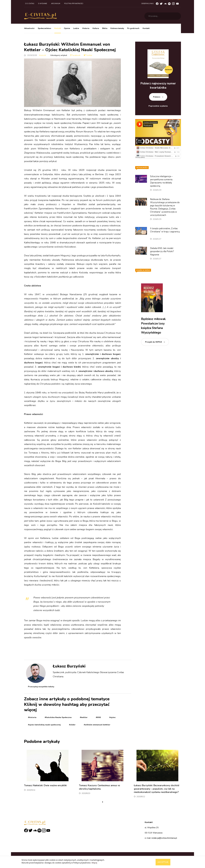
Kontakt (146, 28)
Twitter (88, 55)
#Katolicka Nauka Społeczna (58, 717)
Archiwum (56, 4)
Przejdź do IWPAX (154, 342)
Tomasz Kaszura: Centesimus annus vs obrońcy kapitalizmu (99, 787)
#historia (32, 717)
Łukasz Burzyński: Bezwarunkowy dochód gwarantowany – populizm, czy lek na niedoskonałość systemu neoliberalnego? (156, 789)
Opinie (67, 28)
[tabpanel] (48, 775)
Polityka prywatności (74, 4)
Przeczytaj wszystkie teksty (41, 687)
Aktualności (29, 28)
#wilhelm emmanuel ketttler (97, 725)
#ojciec (112, 717)
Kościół (58, 28)
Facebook (75, 55)
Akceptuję (163, 862)
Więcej (94, 863)
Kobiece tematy (117, 28)
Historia (86, 28)
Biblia (105, 28)
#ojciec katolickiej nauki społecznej (44, 725)
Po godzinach (133, 28)
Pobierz (157, 97)
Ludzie (76, 28)
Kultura (96, 28)
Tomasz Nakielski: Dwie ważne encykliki (45, 785)
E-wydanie (43, 4)
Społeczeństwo (44, 28)
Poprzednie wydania (158, 106)
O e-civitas (30, 4)
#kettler (84, 717)
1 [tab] (102, 802)
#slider (72, 725)
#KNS (98, 717)
